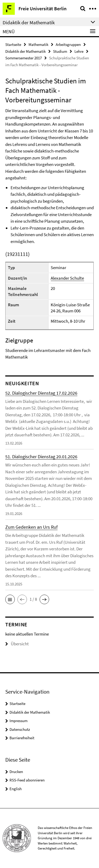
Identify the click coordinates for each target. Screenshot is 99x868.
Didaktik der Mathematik (25, 51)
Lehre (79, 51)
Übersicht (17, 644)
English (16, 789)
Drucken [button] (16, 772)
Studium (60, 51)
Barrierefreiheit (22, 738)
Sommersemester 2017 (23, 58)
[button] (10, 599)
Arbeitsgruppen (68, 44)
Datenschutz (20, 729)
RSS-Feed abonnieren (27, 780)
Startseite (13, 44)
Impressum (18, 721)
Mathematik (38, 44)
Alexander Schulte (67, 278)
